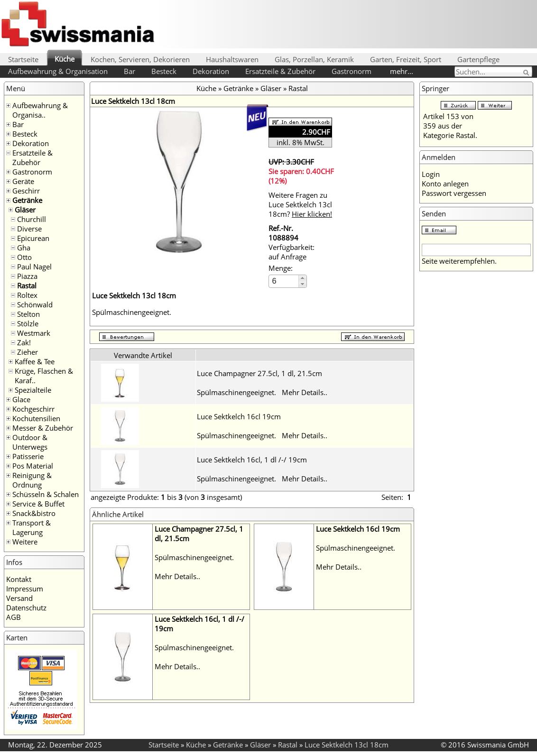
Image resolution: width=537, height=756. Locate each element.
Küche (65, 59)
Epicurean (33, 238)
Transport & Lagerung (32, 527)
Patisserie (28, 456)
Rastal (27, 286)
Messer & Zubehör (43, 428)
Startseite (23, 59)
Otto (24, 257)
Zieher (28, 352)
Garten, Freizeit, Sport (406, 59)
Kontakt (19, 579)
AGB (14, 617)
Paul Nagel (34, 267)
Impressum (25, 589)
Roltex (27, 295)
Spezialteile (33, 390)
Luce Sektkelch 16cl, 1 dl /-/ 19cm (252, 460)
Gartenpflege (478, 59)
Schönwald (35, 304)
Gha (24, 248)
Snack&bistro (34, 513)
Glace (21, 399)
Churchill (32, 219)
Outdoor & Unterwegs (30, 442)
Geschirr (26, 191)
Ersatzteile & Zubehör (280, 71)
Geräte (23, 181)
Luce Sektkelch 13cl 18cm (347, 745)
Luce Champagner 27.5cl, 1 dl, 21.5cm (259, 373)
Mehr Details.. (305, 392)
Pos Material (33, 466)
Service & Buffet (38, 504)
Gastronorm (352, 71)
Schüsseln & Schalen (46, 494)
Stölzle (28, 323)
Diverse (29, 229)
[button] (302, 278)
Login (431, 174)
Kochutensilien (36, 418)
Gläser (25, 210)
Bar (130, 71)
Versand (19, 598)
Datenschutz (26, 608)
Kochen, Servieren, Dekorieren (140, 59)
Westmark (34, 333)
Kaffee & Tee (35, 361)
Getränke (27, 200)
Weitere (25, 542)
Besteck (164, 71)
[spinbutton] (284, 281)
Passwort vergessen (454, 193)
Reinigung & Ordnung (32, 480)
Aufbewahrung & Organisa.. (40, 110)
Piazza (27, 276)
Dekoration (211, 71)
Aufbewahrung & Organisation (58, 71)
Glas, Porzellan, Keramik (314, 59)
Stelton (28, 314)
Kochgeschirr (33, 409)
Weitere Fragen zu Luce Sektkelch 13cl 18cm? (300, 204)
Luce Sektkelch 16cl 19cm (239, 416)
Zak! (24, 342)
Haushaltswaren (232, 59)
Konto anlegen (445, 184)
